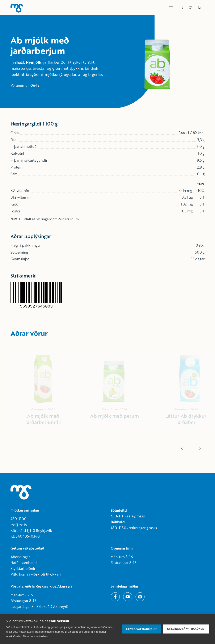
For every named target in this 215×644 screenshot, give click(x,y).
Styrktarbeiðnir (23, 569)
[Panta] (190, 7)
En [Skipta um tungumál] (200, 7)
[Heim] (17, 8)
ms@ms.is (19, 525)
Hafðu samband (24, 563)
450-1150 (118, 528)
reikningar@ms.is (143, 528)
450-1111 (118, 516)
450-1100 (18, 519)
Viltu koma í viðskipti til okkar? (36, 574)
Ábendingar (20, 557)
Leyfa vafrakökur (141, 629)
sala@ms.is (136, 516)
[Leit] (181, 7)
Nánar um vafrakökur (36, 636)
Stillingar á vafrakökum (186, 629)
